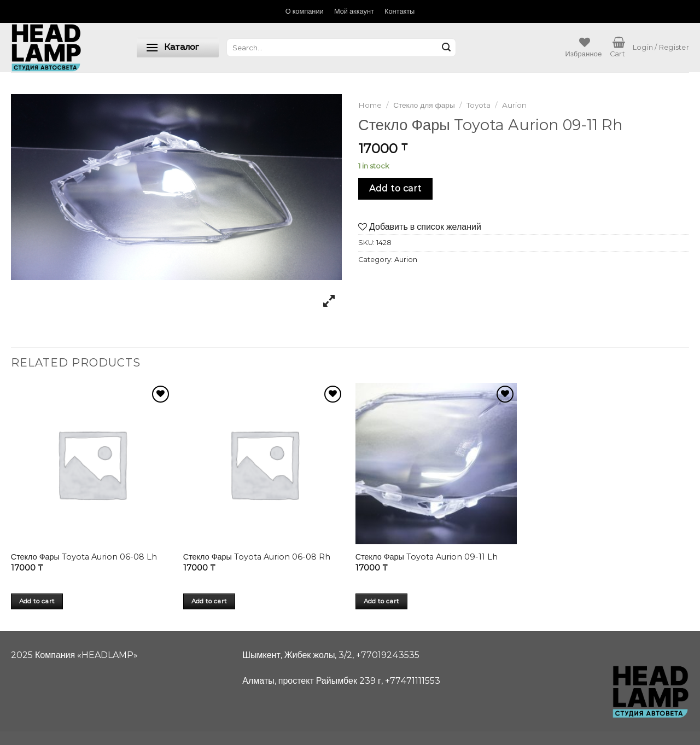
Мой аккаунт (354, 11)
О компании (305, 11)
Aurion (514, 105)
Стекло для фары (424, 105)
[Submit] (446, 48)
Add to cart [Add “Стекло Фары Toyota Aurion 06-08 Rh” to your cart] (209, 601)
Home (370, 105)
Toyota (479, 105)
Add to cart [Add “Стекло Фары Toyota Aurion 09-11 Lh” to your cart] (382, 601)
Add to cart (395, 188)
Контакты (399, 11)
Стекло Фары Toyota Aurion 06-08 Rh (257, 557)
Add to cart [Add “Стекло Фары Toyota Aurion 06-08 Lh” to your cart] (37, 601)
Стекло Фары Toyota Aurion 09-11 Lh (427, 557)
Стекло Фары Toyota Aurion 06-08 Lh (84, 557)
